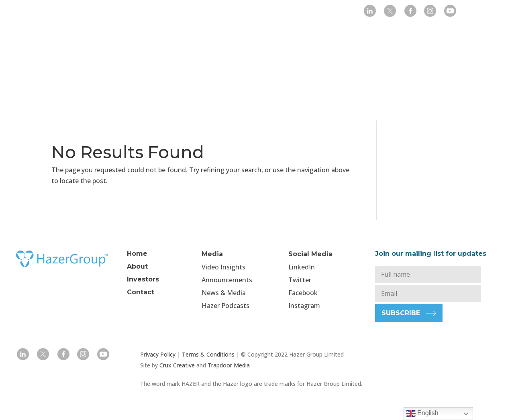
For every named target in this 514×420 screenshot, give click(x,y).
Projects (291, 12)
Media (255, 12)
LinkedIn (302, 267)
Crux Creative (177, 365)
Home (147, 12)
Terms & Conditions (208, 354)
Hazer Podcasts (225, 306)
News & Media (224, 293)
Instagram (304, 306)
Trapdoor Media (229, 365)
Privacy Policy (158, 354)
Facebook (303, 293)
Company (177, 12)
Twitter (300, 280)
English (422, 414)
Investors (218, 12)
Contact (322, 12)
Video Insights (223, 267)
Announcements (227, 280)
